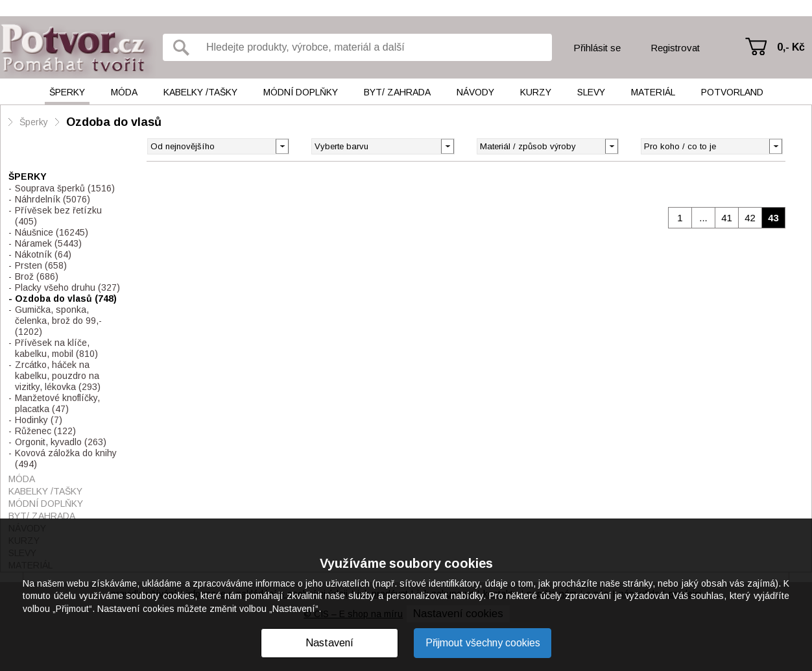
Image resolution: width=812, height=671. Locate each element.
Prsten (41, 265)
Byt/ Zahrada (397, 92)
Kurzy (536, 92)
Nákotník (43, 254)
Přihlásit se (597, 48)
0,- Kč (791, 47)
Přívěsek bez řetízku (58, 216)
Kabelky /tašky (200, 92)
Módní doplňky (301, 92)
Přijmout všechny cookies (483, 643)
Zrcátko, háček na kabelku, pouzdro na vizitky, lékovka (58, 376)
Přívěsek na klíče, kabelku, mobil (56, 348)
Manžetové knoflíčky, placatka (57, 403)
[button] (447, 145)
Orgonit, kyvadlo (61, 442)
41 (727, 218)
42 (750, 218)
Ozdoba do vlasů (114, 122)
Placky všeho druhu (67, 287)
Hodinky (39, 420)
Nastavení (329, 643)
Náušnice (52, 232)
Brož (37, 276)
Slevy (591, 92)
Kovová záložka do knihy (66, 458)
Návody (475, 92)
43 (773, 218)
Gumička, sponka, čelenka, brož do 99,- (58, 321)
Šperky (67, 92)
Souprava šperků (65, 188)
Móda (124, 92)
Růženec (45, 431)
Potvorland (732, 92)
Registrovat (675, 48)
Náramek (48, 243)
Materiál (653, 92)
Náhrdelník (53, 199)
